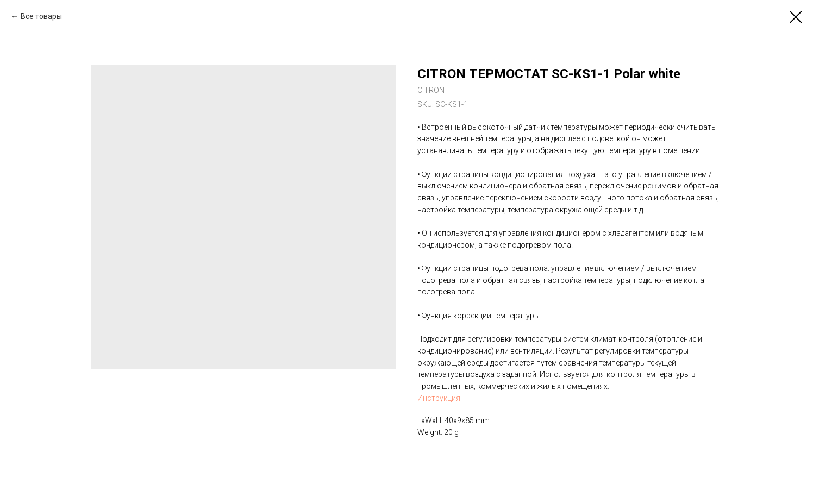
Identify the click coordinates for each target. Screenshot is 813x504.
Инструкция (439, 398)
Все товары (41, 16)
